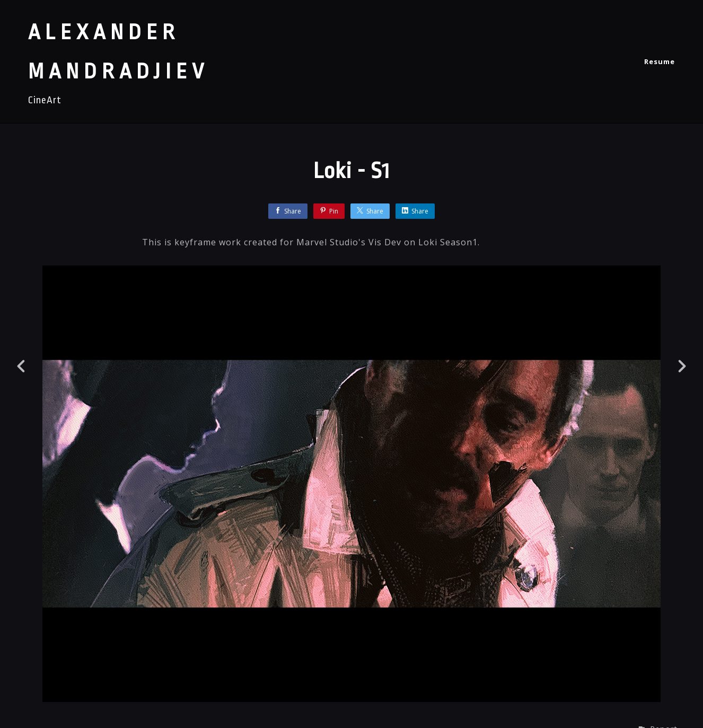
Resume (660, 61)
